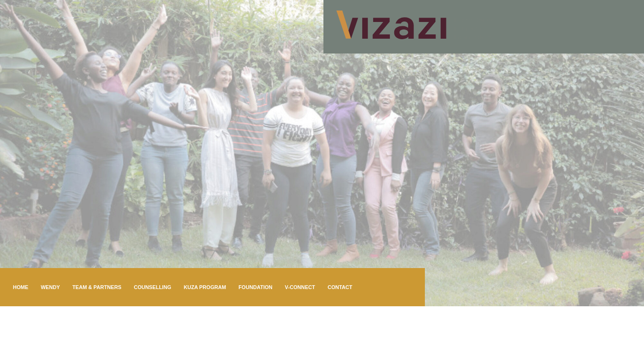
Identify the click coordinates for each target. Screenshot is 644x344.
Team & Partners (97, 287)
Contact (340, 287)
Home (21, 287)
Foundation (255, 287)
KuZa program (205, 287)
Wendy (50, 287)
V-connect (300, 287)
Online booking (36, 325)
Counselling (153, 287)
